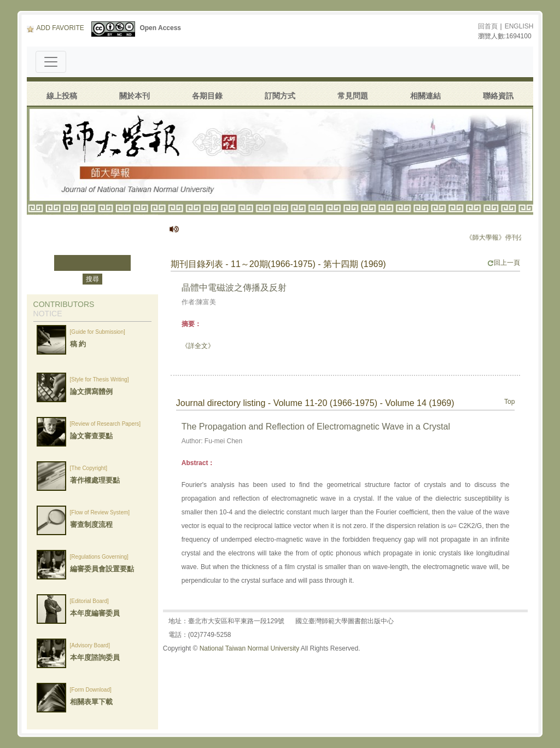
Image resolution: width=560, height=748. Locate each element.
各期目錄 (207, 96)
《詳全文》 (198, 346)
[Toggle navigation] (51, 62)
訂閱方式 (280, 96)
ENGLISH (519, 26)
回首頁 (488, 26)
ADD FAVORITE (56, 28)
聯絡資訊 (498, 96)
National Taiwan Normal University (250, 648)
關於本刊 (135, 96)
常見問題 (353, 96)
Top (509, 402)
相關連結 (425, 96)
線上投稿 (62, 96)
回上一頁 (504, 263)
